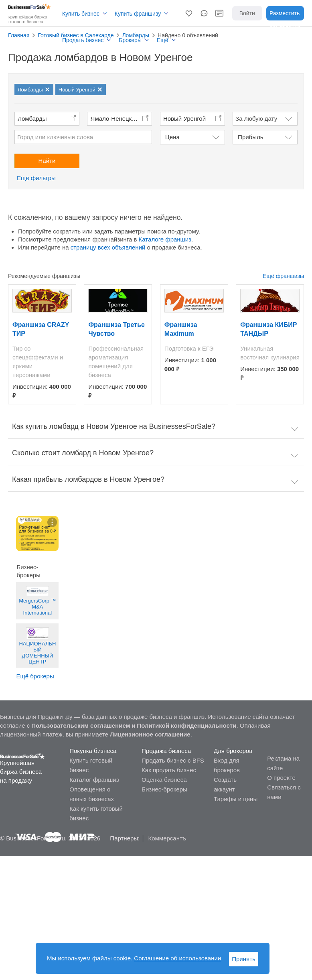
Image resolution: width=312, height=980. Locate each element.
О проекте (281, 778)
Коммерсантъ (167, 838)
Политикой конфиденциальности (186, 725)
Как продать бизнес (169, 770)
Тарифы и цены (236, 799)
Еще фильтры (36, 178)
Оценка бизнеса (164, 780)
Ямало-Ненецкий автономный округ (122, 119)
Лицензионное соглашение (150, 734)
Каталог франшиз (94, 780)
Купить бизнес (81, 14)
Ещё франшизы (283, 276)
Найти (47, 161)
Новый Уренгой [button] (184, 119)
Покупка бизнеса (93, 751)
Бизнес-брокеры (164, 789)
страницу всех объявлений (108, 247)
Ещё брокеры (35, 676)
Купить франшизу (138, 14)
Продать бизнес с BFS (173, 760)
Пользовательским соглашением (81, 725)
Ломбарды (32, 119)
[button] (189, 13)
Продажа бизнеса (166, 751)
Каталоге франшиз (165, 239)
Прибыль (250, 137)
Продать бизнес (83, 40)
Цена (172, 137)
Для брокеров (233, 751)
